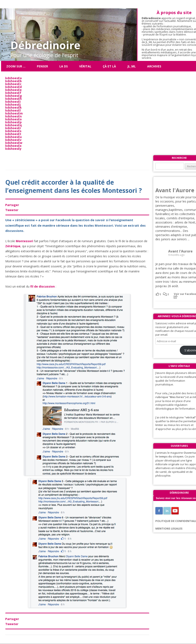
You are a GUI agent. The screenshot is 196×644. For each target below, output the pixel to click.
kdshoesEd (13, 87)
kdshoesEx (13, 146)
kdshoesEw (14, 143)
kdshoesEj (13, 104)
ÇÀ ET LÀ (109, 66)
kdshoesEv (13, 140)
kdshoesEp (13, 122)
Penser (42, 66)
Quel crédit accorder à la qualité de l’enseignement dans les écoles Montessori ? (74, 186)
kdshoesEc (13, 84)
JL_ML (132, 66)
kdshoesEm (14, 113)
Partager (12, 205)
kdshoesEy (13, 149)
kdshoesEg (14, 96)
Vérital (85, 66)
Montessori (24, 241)
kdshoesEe (13, 90)
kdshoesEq (13, 125)
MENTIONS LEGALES (169, 528)
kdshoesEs (13, 131)
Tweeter (12, 210)
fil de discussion (43, 286)
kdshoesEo (13, 119)
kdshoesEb (13, 81)
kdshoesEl (13, 110)
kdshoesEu (13, 137)
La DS (64, 66)
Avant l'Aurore (175, 190)
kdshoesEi (13, 102)
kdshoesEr (13, 128)
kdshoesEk (13, 107)
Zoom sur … (16, 66)
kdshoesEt (13, 134)
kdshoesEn (13, 116)
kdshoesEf (13, 93)
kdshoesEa (13, 78)
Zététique (13, 246)
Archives (154, 66)
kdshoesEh (13, 99)
